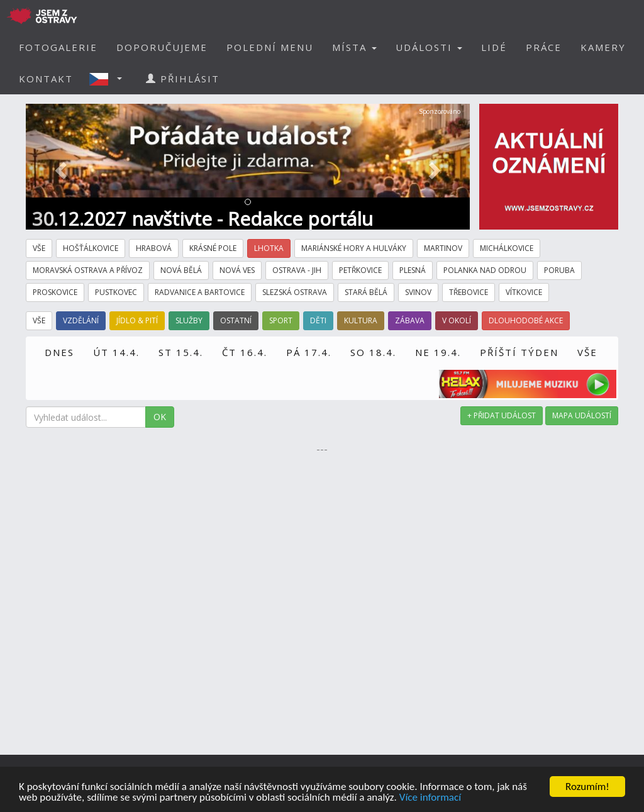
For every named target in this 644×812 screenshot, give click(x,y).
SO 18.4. (373, 352)
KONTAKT (46, 79)
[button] (109, 79)
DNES (59, 352)
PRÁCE (544, 47)
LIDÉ (494, 47)
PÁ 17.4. (309, 352)
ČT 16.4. (245, 352)
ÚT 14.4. (116, 352)
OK (160, 417)
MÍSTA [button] (354, 47)
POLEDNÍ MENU (270, 47)
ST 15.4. (181, 352)
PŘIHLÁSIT (183, 79)
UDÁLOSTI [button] (429, 47)
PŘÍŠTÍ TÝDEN (519, 352)
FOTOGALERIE (58, 47)
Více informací (430, 798)
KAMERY (603, 47)
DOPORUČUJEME (162, 47)
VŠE (587, 352)
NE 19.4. (438, 352)
